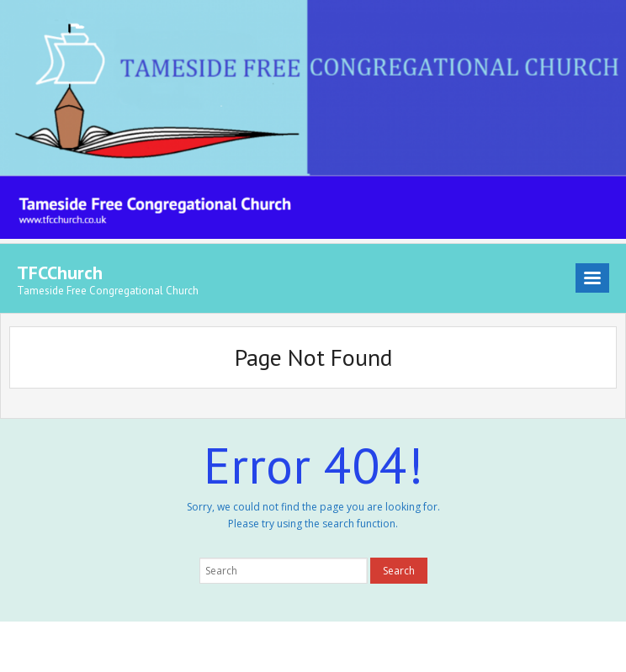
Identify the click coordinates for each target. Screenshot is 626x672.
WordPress (257, 646)
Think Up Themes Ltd (122, 646)
